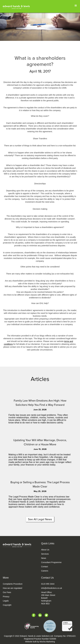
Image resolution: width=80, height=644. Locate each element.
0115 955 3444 (48, 584)
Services (45, 554)
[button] (76, 6)
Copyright (7, 605)
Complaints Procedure (13, 584)
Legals (6, 601)
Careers (45, 571)
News (44, 558)
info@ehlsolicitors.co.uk (52, 588)
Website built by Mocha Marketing (40, 642)
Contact (45, 567)
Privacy (6, 597)
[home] (16, 7)
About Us (45, 550)
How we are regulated (12, 588)
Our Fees (7, 592)
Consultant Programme (51, 562)
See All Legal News (40, 519)
